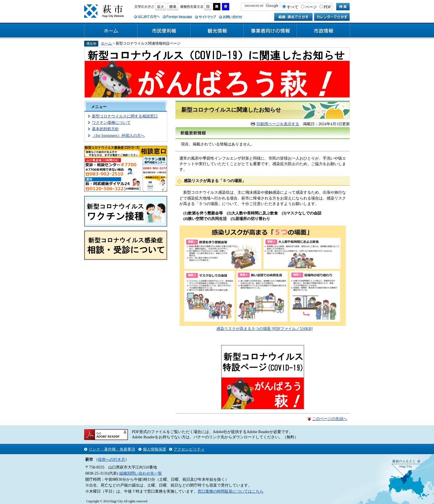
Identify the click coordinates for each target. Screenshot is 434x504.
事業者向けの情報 (270, 31)
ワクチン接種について (111, 122)
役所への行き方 (112, 459)
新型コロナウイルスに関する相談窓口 (125, 116)
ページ (311, 7)
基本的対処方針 (105, 129)
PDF (327, 7)
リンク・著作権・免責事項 (112, 449)
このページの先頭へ (330, 419)
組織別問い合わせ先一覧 (141, 473)
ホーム (111, 31)
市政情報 (324, 31)
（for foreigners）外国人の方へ (118, 135)
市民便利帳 (164, 31)
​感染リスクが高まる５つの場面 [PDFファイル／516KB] (264, 329)
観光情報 (217, 31)
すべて (293, 7)
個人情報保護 (154, 449)
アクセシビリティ (189, 449)
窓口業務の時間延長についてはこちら (231, 491)
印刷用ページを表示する (278, 124)
